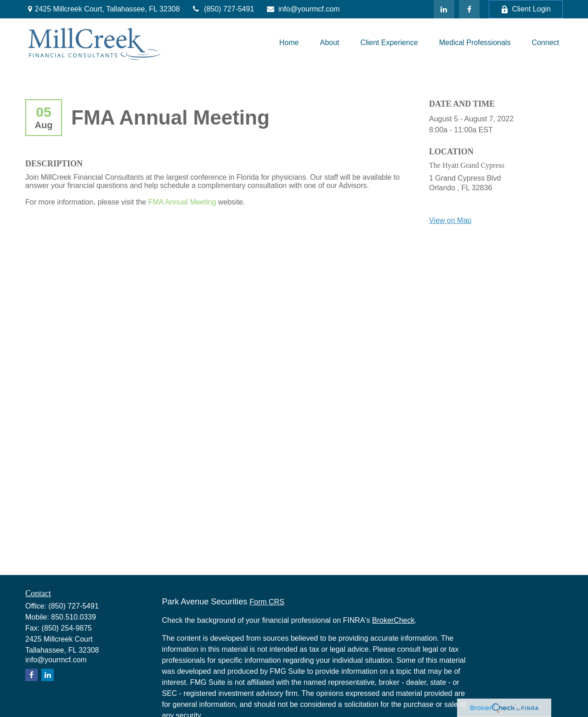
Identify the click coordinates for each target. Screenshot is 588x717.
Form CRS (267, 602)
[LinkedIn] (444, 9)
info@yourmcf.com (302, 9)
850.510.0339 (73, 617)
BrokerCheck (393, 620)
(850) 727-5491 (223, 9)
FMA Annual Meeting (182, 202)
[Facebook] (469, 9)
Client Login (526, 9)
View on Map (450, 220)
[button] (289, 43)
